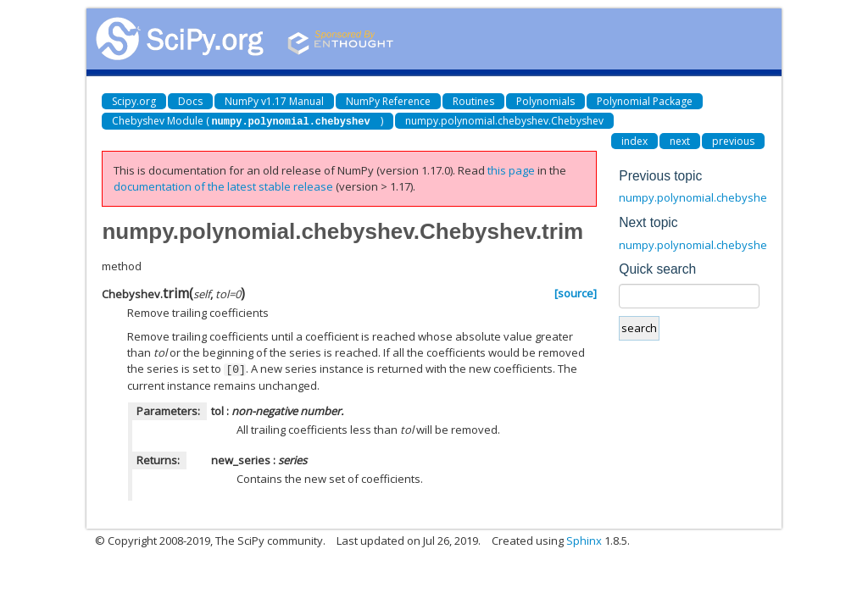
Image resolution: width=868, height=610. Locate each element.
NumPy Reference (388, 101)
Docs (190, 101)
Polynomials (545, 101)
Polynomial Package (645, 101)
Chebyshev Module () (247, 121)
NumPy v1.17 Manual (274, 101)
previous (733, 140)
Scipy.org (134, 101)
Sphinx (584, 539)
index (634, 140)
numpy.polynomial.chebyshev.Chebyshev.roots (741, 197)
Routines (473, 101)
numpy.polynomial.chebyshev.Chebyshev (504, 121)
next (680, 140)
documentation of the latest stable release (223, 186)
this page (511, 169)
